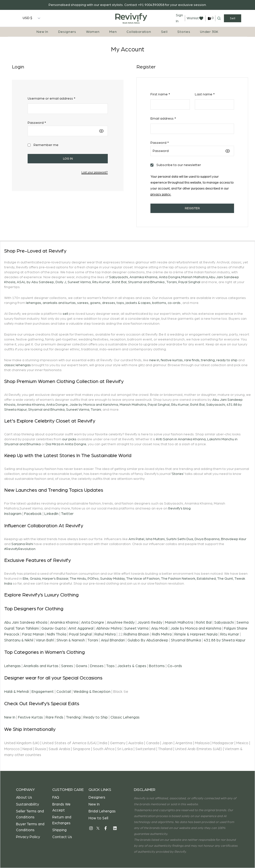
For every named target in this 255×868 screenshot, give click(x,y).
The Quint (225, 579)
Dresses (97, 666)
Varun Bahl (45, 640)
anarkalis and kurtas (59, 303)
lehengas (34, 303)
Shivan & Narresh (71, 640)
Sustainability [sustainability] (27, 804)
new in (154, 360)
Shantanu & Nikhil (19, 640)
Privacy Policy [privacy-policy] (28, 837)
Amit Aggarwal (81, 628)
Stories (184, 32)
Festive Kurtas (30, 717)
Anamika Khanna (143, 277)
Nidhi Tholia (57, 634)
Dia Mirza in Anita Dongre (66, 444)
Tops (110, 666)
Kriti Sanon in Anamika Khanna (181, 439)
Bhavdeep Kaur (234, 539)
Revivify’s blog (179, 508)
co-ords (174, 303)
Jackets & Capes (132, 666)
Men (113, 32)
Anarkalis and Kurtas (41, 666)
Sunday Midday (112, 579)
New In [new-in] (94, 804)
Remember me (46, 145)
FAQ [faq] (56, 797)
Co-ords (175, 666)
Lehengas (12, 666)
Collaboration (139, 32)
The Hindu (78, 579)
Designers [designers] (97, 797)
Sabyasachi (118, 277)
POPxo (93, 579)
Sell (164, 32)
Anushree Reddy (121, 623)
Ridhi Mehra (162, 634)
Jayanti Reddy (150, 623)
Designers (67, 32)
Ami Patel (136, 539)
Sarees (67, 666)
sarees (83, 303)
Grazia (35, 579)
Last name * (205, 94)
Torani (172, 282)
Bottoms (157, 666)
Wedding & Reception (92, 692)
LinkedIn (51, 514)
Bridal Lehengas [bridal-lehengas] (102, 811)
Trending (73, 717)
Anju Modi (159, 628)
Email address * (163, 119)
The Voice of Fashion (143, 579)
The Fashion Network (178, 579)
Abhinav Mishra (109, 628)
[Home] (131, 18)
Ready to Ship (96, 717)
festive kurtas (172, 360)
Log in (68, 159)
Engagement (43, 692)
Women (93, 32)
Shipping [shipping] (59, 830)
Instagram (13, 514)
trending (208, 360)
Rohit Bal (119, 282)
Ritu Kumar (101, 282)
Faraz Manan (33, 634)
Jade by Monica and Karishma (94, 405)
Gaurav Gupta (54, 628)
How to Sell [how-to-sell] (98, 818)
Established (206, 579)
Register (192, 208)
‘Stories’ (178, 474)
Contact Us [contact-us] (62, 837)
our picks (69, 439)
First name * (160, 94)
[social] (91, 828)
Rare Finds (55, 717)
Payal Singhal (189, 282)
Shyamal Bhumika (186, 640)
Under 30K (209, 32)
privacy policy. (161, 195)
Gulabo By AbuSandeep (148, 640)
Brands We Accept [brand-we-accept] (61, 807)
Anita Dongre (170, 277)
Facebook (33, 514)
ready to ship (227, 360)
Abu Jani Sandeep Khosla (26, 623)
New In (42, 32)
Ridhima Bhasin (136, 634)
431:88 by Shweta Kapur (225, 640)
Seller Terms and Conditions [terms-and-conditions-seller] (30, 814)
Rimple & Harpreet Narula (196, 634)
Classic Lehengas (125, 717)
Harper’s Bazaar (55, 579)
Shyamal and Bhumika (146, 282)
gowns (95, 303)
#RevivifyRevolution (20, 549)
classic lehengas (18, 365)
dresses (109, 303)
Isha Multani (155, 539)
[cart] (210, 19)
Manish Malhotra (195, 277)
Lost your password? (95, 172)
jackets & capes (138, 303)
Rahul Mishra (105, 634)
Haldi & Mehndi (17, 692)
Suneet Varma (79, 282)
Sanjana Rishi (22, 544)
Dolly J (61, 282)
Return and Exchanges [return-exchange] (62, 820)
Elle (26, 579)
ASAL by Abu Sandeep (35, 282)
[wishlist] (195, 18)
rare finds (192, 360)
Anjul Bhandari (113, 640)
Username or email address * (51, 99)
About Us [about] (24, 797)
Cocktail (64, 692)
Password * (37, 123)
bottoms (159, 303)
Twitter (67, 514)
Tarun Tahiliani (27, 628)
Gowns (82, 666)
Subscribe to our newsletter (179, 165)
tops (120, 303)
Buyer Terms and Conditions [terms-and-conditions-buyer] (30, 827)
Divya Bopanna (207, 539)
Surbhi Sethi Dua (180, 539)
